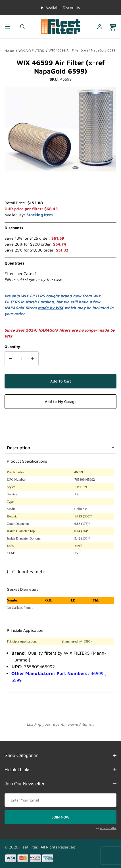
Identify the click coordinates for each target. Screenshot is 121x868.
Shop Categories (60, 756)
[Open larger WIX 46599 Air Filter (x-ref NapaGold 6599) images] (60, 129)
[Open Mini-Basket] (115, 27)
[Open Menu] (8, 27)
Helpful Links (60, 770)
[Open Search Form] (23, 27)
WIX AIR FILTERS (31, 51)
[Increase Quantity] (33, 359)
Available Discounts (63, 7)
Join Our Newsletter (60, 784)
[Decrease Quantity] (11, 359)
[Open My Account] (100, 27)
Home (9, 51)
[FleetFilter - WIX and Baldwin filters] (61, 26)
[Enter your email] (60, 800)
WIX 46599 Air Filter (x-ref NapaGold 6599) (83, 50)
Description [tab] (18, 448)
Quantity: (13, 347)
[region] (60, 186)
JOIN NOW (61, 817)
